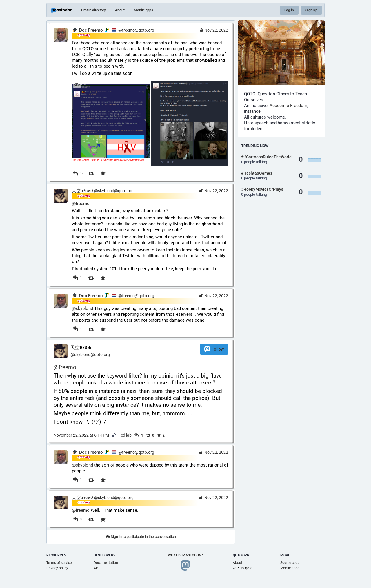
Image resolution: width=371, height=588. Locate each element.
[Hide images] (77, 84)
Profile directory (93, 10)
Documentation (106, 563)
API (96, 568)
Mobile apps (143, 10)
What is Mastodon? (185, 555)
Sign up (311, 10)
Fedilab (125, 435)
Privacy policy (57, 568)
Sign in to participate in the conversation (141, 537)
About (120, 10)
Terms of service (59, 563)
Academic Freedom (288, 106)
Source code (290, 563)
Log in (289, 10)
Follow (214, 349)
